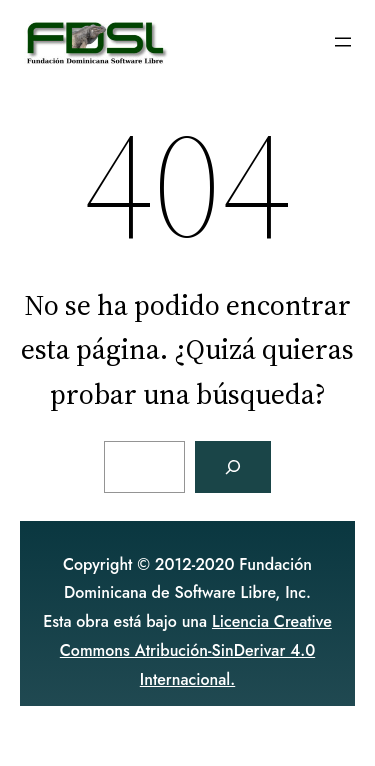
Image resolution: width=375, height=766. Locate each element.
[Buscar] (233, 467)
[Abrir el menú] (343, 42)
